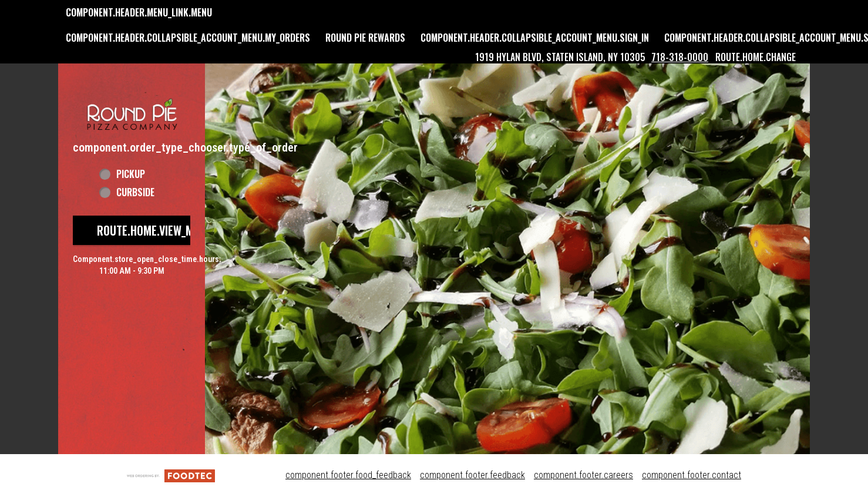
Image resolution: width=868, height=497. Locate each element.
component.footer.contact (692, 475)
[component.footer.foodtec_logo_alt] (171, 475)
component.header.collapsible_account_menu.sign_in (535, 38)
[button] (132, 101)
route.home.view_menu (154, 230)
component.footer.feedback (472, 475)
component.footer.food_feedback (348, 475)
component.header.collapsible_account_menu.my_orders (188, 38)
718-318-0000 (680, 57)
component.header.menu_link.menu (139, 12)
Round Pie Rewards (365, 38)
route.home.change (756, 57)
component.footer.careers (583, 475)
